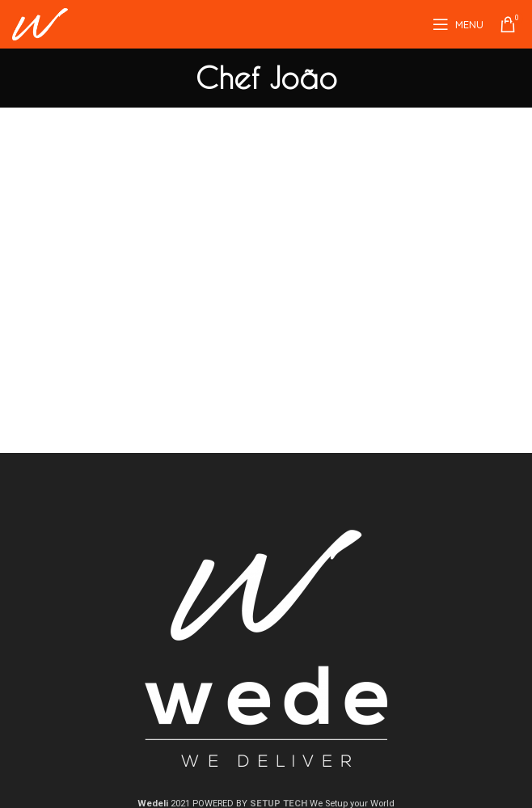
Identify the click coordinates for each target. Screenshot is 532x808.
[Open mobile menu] (458, 24)
